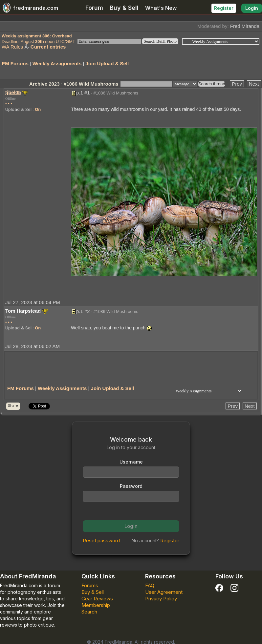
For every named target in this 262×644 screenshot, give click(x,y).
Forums (90, 585)
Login (252, 8)
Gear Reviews (97, 599)
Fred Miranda (245, 26)
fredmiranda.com (29, 8)
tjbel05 (13, 92)
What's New (161, 8)
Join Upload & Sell (107, 63)
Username (131, 462)
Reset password (101, 540)
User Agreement (164, 592)
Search (89, 612)
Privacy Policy (161, 599)
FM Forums (15, 63)
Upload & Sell (19, 109)
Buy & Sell (124, 8)
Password (131, 486)
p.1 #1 (83, 93)
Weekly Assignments (57, 63)
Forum (94, 8)
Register (224, 8)
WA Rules (12, 47)
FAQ (150, 585)
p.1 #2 (83, 311)
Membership (96, 605)
